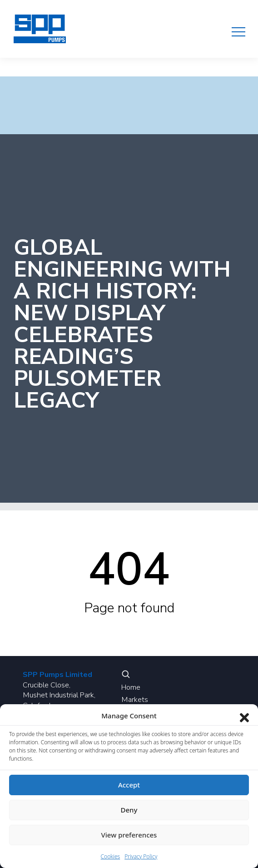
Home (131, 687)
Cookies (111, 856)
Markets (135, 700)
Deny (129, 810)
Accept (129, 785)
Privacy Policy (141, 856)
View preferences (129, 835)
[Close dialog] (244, 716)
